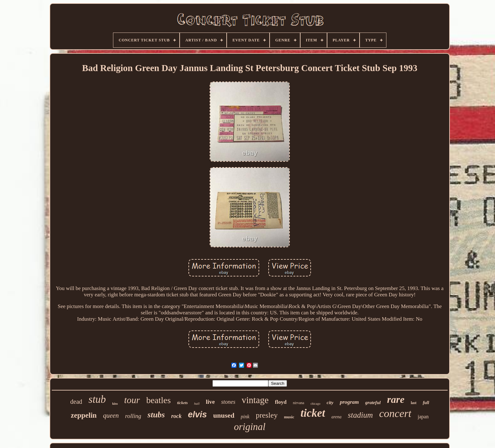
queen (111, 415)
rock (176, 416)
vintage (255, 400)
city (330, 403)
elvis (197, 415)
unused (224, 415)
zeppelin (84, 415)
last (414, 403)
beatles (158, 400)
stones (228, 402)
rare (396, 399)
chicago (316, 404)
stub (97, 399)
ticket (313, 413)
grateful (373, 403)
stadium (360, 415)
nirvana (299, 403)
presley (267, 415)
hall (197, 403)
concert (395, 413)
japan (423, 417)
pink (245, 417)
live (210, 402)
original (250, 427)
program (349, 402)
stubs (156, 415)
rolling (133, 416)
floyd (281, 402)
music (289, 417)
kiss (115, 403)
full (426, 403)
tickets (182, 403)
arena (337, 417)
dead (76, 402)
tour (132, 400)
